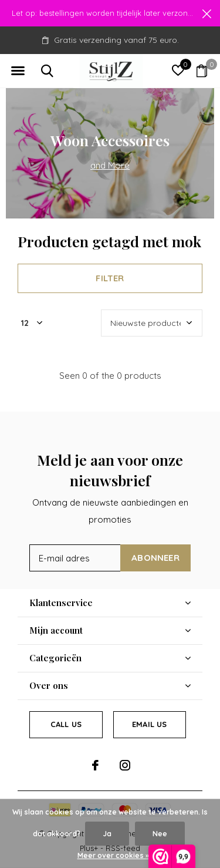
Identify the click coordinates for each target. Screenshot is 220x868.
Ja (107, 834)
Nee (160, 834)
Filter (110, 278)
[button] (18, 71)
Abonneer (155, 558)
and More (110, 165)
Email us (149, 724)
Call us (66, 724)
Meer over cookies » (113, 855)
